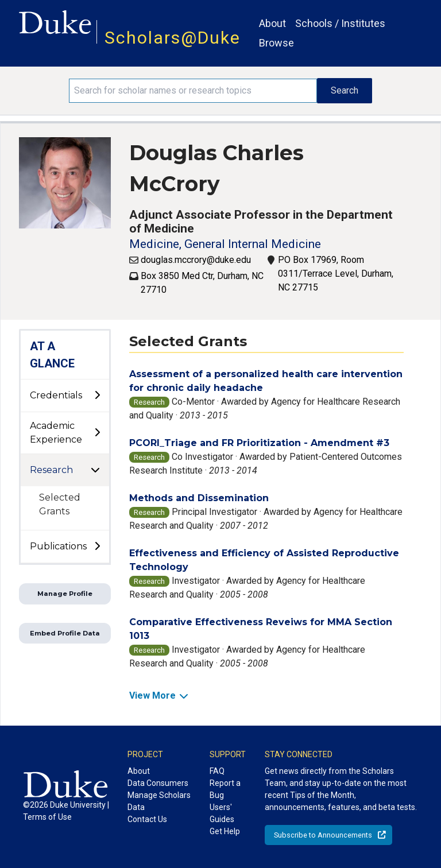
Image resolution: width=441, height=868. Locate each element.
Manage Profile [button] (65, 594)
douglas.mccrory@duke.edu (196, 260)
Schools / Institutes (340, 23)
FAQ (217, 771)
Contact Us (147, 819)
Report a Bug (225, 789)
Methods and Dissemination (199, 498)
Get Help (225, 831)
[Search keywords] (193, 91)
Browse (276, 43)
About (272, 23)
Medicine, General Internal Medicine (225, 244)
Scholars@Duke (173, 38)
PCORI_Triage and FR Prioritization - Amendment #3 (259, 443)
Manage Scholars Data (159, 801)
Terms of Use (47, 817)
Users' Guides (222, 813)
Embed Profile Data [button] (65, 633)
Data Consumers (158, 783)
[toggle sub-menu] (97, 396)
